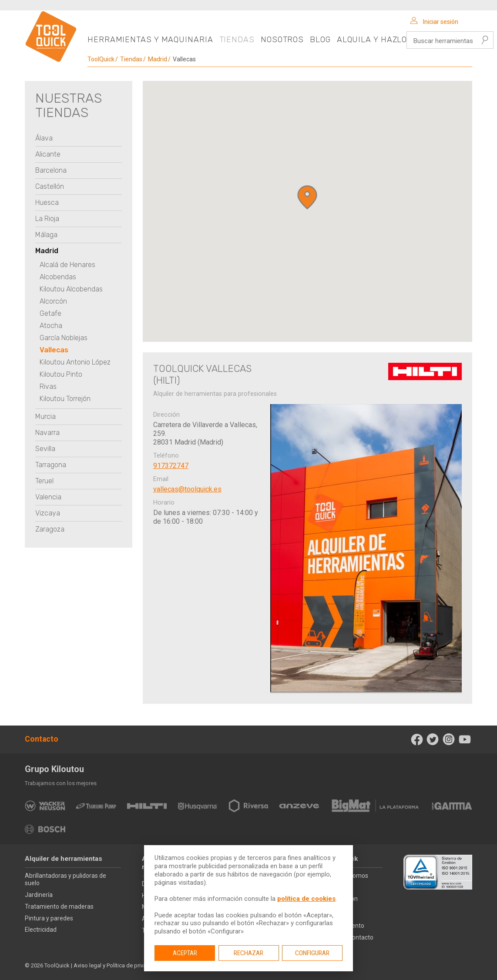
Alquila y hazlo (372, 40)
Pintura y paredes (49, 918)
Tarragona (51, 465)
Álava (44, 138)
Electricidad (41, 930)
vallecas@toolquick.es (187, 489)
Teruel (44, 481)
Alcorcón (53, 301)
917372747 (171, 466)
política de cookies (306, 899)
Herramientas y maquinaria (150, 40)
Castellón (50, 186)
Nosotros (282, 40)
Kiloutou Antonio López (75, 362)
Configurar (312, 953)
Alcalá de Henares (67, 265)
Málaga (46, 235)
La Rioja (47, 219)
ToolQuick (101, 59)
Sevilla (45, 449)
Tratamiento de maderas (59, 906)
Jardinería (39, 895)
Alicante (48, 154)
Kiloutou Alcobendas (71, 289)
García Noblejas (64, 338)
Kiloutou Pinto (61, 374)
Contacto (42, 739)
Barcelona (51, 170)
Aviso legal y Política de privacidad (117, 965)
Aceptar (185, 953)
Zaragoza (50, 529)
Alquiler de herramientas (64, 859)
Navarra (47, 433)
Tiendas (237, 40)
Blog (320, 40)
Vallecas (54, 350)
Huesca (47, 202)
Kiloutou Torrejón (65, 399)
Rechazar (248, 953)
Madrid (158, 59)
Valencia (48, 497)
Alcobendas (58, 277)
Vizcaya (48, 513)
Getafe (50, 313)
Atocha (51, 326)
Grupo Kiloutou (54, 769)
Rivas (48, 386)
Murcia (45, 416)
